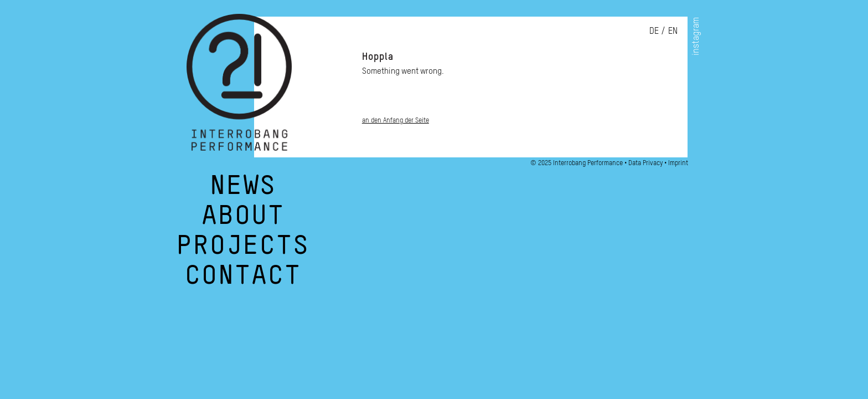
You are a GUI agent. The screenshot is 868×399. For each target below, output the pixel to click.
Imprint (678, 163)
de (654, 30)
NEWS (242, 191)
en (673, 30)
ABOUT (242, 221)
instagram (695, 36)
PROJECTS (242, 250)
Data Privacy (645, 163)
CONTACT (242, 280)
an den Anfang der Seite (396, 120)
